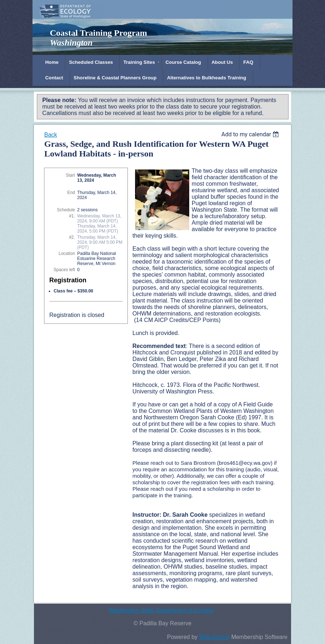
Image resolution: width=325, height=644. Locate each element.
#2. (72, 237)
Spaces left (64, 270)
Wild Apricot (214, 637)
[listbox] (251, 134)
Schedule (66, 210)
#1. (72, 216)
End (71, 193)
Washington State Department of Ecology (162, 610)
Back (51, 135)
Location (67, 253)
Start (70, 175)
